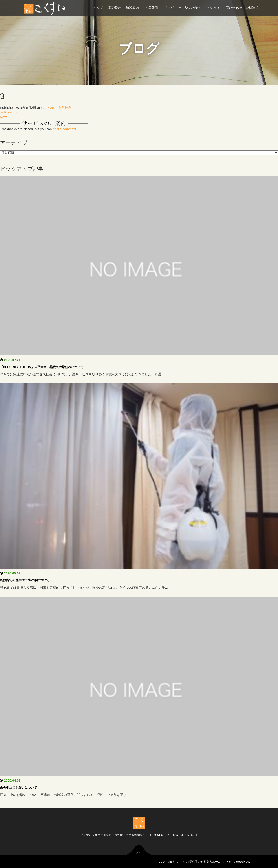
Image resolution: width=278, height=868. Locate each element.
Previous (9, 112)
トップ (98, 8)
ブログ (169, 8)
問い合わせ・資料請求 (242, 8)
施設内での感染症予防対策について (25, 580)
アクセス (214, 8)
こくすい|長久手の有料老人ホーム (199, 862)
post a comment (65, 129)
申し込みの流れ (190, 8)
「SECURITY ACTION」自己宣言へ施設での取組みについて (42, 367)
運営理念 (114, 8)
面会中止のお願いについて (18, 788)
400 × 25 (47, 108)
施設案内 (133, 8)
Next (5, 117)
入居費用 (152, 8)
